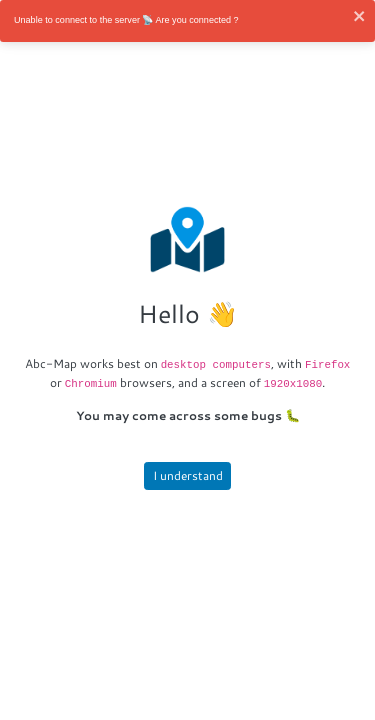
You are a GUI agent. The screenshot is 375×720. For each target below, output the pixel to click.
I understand (188, 475)
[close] (360, 16)
